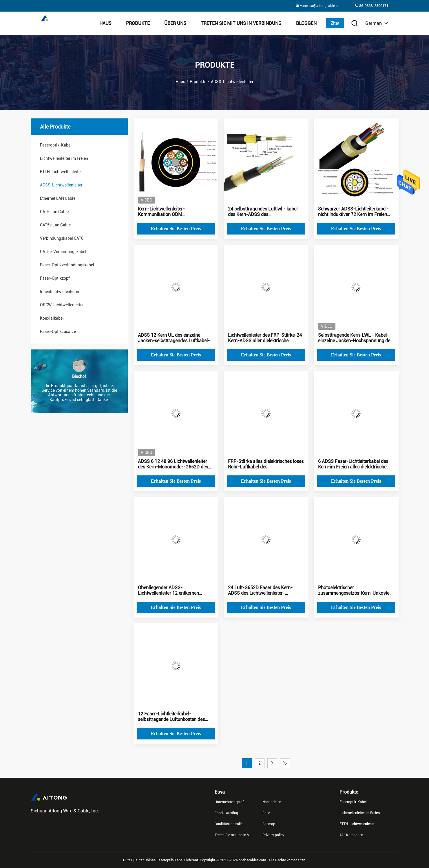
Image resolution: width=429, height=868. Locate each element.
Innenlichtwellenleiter (60, 292)
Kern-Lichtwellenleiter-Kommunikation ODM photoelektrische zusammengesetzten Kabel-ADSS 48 (176, 212)
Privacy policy (273, 835)
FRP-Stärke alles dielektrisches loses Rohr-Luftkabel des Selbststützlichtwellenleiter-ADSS (266, 464)
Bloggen (306, 23)
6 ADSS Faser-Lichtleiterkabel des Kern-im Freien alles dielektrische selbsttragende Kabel (353, 464)
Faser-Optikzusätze (58, 332)
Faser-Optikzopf (55, 278)
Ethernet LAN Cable (58, 198)
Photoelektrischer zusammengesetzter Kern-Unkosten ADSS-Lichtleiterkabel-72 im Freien (355, 590)
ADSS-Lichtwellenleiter (61, 185)
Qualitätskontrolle (229, 824)
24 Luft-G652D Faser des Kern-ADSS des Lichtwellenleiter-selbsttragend (260, 590)
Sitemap (269, 824)
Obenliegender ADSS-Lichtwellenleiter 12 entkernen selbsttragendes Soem (168, 590)
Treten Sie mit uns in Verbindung (241, 23)
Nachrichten (272, 802)
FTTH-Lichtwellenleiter (61, 172)
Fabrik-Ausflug (226, 813)
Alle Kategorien (351, 835)
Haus (105, 23)
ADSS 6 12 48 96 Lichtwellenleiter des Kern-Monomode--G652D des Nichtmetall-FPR (173, 464)
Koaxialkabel (52, 318)
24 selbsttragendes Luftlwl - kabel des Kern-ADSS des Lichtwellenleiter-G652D (263, 212)
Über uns (175, 23)
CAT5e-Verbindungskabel (63, 252)
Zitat (335, 23)
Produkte (138, 23)
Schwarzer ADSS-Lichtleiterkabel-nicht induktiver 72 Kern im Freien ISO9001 (353, 212)
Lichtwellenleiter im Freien (64, 158)
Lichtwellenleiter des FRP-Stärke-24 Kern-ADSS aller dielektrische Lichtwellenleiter (265, 338)
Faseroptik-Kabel (56, 145)
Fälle (266, 813)
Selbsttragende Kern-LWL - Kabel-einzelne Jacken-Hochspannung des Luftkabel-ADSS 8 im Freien (355, 338)
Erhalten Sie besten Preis (176, 229)
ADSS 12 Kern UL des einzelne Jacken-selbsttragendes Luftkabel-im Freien (174, 338)
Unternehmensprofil (230, 802)
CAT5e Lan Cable (55, 225)
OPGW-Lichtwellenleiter (62, 305)
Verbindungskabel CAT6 (62, 238)
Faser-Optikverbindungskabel (67, 265)
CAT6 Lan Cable (54, 212)
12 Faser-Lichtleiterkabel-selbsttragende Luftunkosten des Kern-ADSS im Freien (171, 717)
